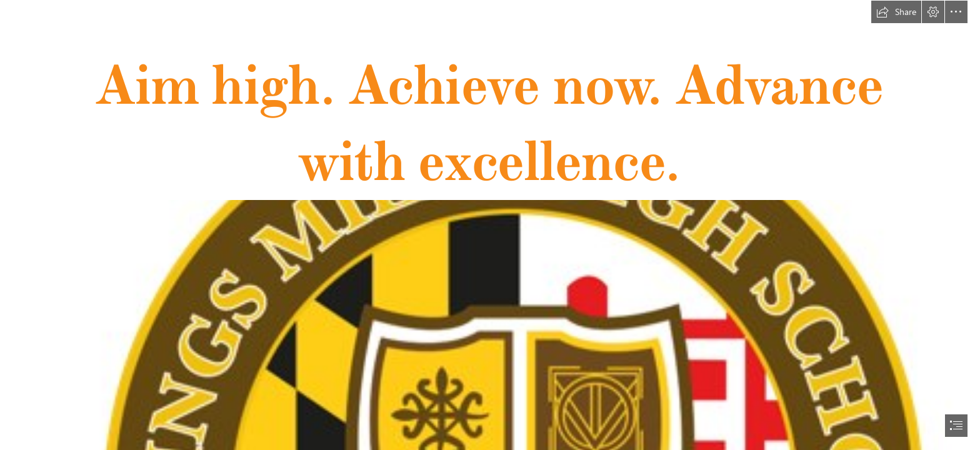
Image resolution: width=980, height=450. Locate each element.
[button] (896, 12)
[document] (490, 225)
